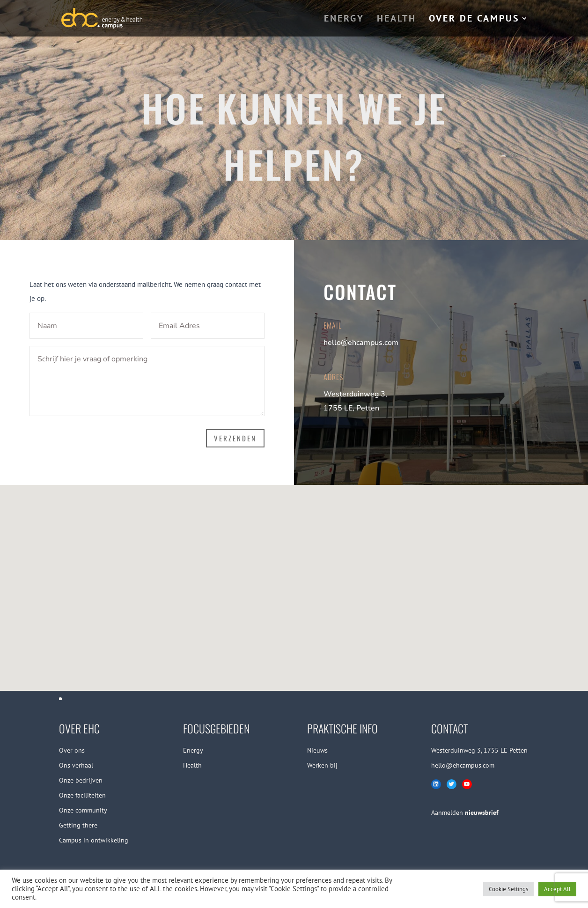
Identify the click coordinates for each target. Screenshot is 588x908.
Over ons (72, 750)
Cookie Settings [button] (508, 889)
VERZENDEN (235, 438)
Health (192, 765)
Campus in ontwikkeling (94, 840)
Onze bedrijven (81, 780)
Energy (193, 750)
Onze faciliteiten (82, 795)
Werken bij (322, 765)
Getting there (78, 825)
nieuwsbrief (482, 813)
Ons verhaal (76, 765)
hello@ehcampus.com (361, 343)
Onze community (83, 810)
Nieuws (317, 750)
